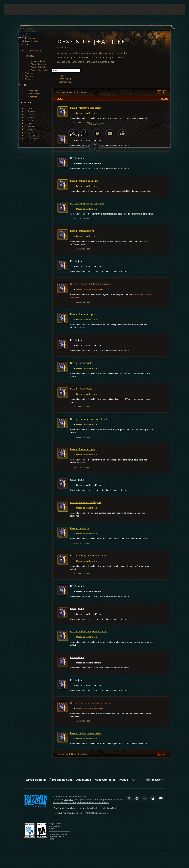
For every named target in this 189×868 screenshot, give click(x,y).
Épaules (30, 111)
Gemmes (29, 76)
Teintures (29, 73)
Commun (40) (65, 79)
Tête (28, 108)
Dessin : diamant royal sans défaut (87, 204)
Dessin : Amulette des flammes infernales (91, 284)
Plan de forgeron (38, 64)
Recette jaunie (77, 135)
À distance (31, 97)
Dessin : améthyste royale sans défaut (89, 556)
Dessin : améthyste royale (83, 231)
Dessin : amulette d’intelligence (86, 502)
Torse (29, 114)
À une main (31, 91)
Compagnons (32, 138)
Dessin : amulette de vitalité (84, 181)
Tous (61, 76)
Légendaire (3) (65, 82)
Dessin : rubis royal (80, 528)
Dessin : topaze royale (81, 363)
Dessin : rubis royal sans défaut (86, 108)
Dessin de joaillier (39, 67)
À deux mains (32, 94)
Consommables (33, 50)
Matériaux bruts (38, 61)
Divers (28, 79)
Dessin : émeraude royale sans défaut (88, 419)
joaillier (75, 53)
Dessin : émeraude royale (83, 314)
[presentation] (13, 9)
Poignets (30, 117)
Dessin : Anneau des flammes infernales (90, 703)
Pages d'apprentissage (41, 70)
